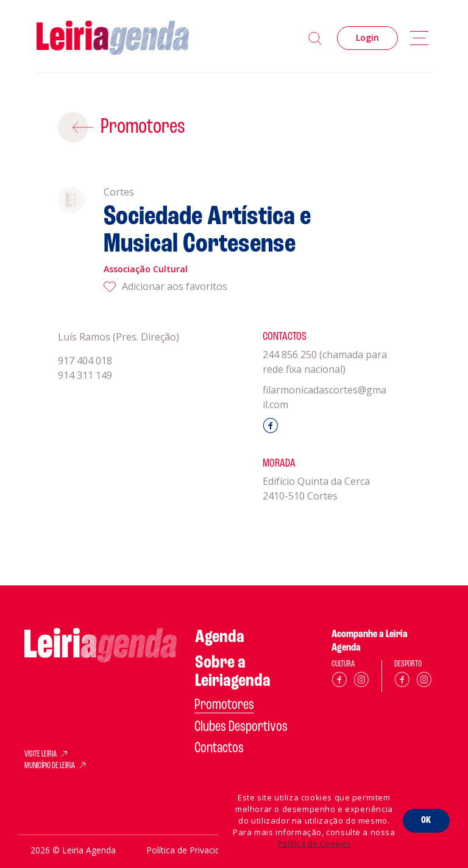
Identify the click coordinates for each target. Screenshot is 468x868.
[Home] (113, 38)
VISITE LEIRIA (41, 755)
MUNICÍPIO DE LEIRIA (50, 766)
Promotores (143, 127)
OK (426, 820)
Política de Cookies (314, 844)
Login (367, 37)
